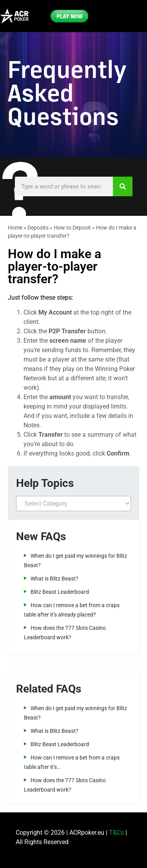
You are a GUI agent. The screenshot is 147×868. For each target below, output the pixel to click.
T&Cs (116, 833)
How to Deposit (72, 228)
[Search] (123, 186)
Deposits (38, 228)
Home (15, 228)
